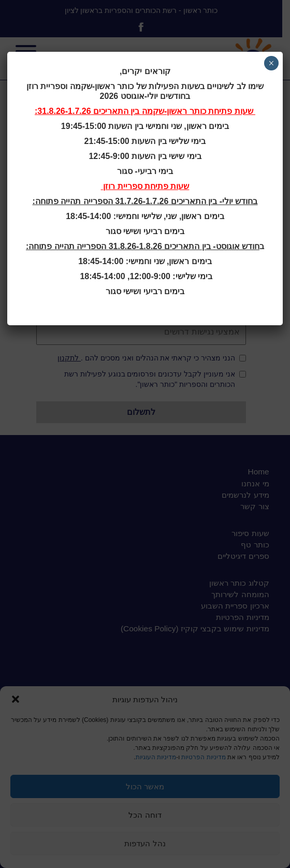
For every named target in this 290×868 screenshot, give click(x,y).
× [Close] (271, 63)
